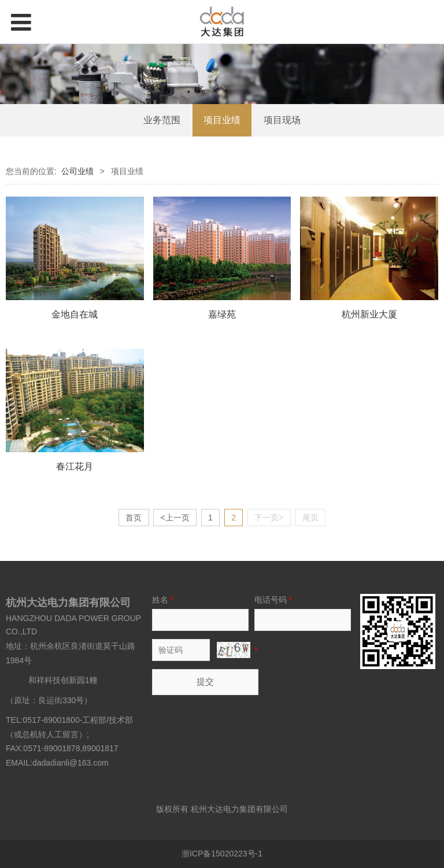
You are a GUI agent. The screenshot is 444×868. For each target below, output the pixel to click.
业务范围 (162, 120)
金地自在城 (75, 314)
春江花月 (75, 466)
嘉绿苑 (222, 314)
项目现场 (282, 120)
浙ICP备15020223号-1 (222, 854)
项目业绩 (222, 120)
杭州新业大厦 (369, 314)
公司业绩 (77, 171)
